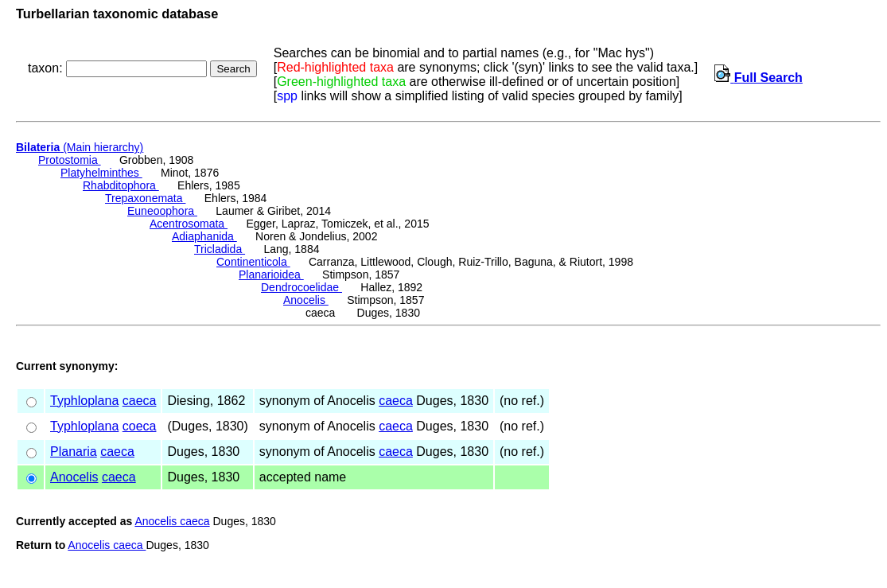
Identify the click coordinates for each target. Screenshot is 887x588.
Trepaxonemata (145, 198)
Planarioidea (271, 275)
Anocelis (306, 300)
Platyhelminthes (101, 173)
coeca (140, 426)
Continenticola (253, 262)
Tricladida (220, 249)
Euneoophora (162, 211)
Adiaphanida (204, 236)
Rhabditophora (121, 185)
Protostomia (70, 160)
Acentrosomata (189, 224)
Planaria (74, 452)
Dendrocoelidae (302, 287)
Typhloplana (84, 401)
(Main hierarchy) (80, 147)
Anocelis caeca (172, 521)
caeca (140, 401)
